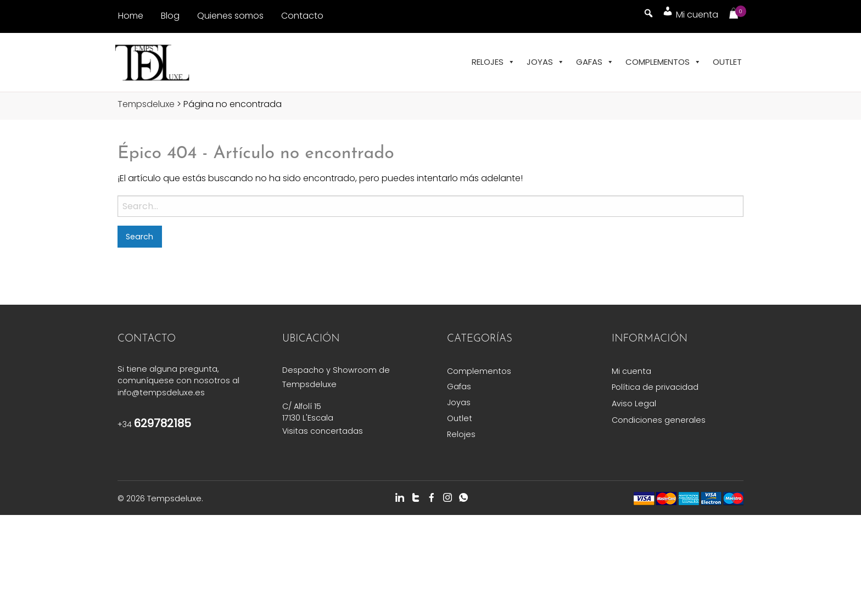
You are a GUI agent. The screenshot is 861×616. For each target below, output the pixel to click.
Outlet (727, 62)
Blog (170, 16)
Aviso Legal (634, 404)
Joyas (546, 62)
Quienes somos (230, 16)
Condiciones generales (659, 420)
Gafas (595, 62)
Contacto (302, 16)
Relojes (493, 62)
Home (131, 16)
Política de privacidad (655, 387)
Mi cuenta (631, 371)
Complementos (663, 62)
